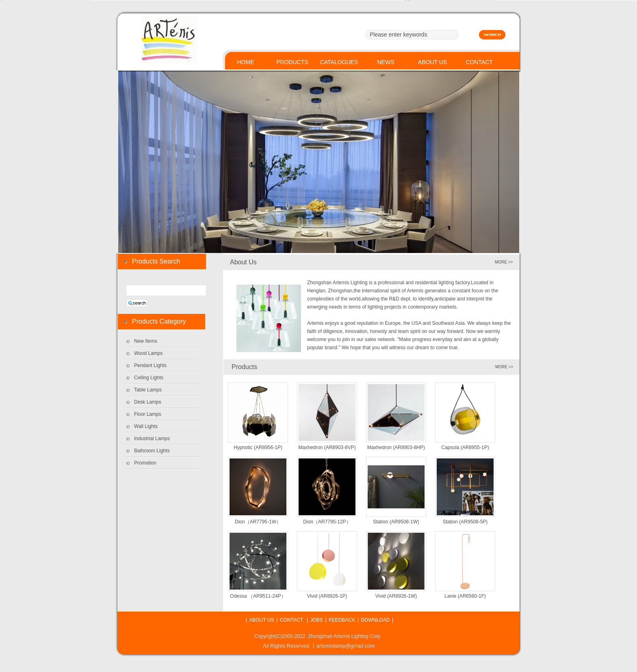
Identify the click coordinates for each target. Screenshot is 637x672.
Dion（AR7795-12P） (327, 522)
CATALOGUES (339, 62)
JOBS (316, 620)
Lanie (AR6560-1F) (465, 596)
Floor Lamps (148, 414)
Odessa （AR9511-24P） (258, 596)
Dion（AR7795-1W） (258, 522)
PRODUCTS (292, 62)
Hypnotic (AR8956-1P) (258, 447)
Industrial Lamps (152, 439)
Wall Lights (146, 426)
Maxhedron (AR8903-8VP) (327, 447)
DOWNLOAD (375, 620)
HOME (246, 62)
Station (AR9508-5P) (465, 522)
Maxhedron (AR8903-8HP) (396, 447)
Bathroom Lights (152, 451)
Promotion (145, 463)
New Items (146, 341)
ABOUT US (432, 62)
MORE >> (504, 367)
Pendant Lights (150, 365)
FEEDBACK (342, 620)
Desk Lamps (148, 402)
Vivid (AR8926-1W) (396, 596)
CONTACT (479, 62)
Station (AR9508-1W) (396, 522)
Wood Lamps (148, 353)
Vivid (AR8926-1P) (327, 596)
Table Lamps (148, 390)
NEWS (386, 62)
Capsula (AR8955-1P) (465, 447)
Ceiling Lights (149, 378)
